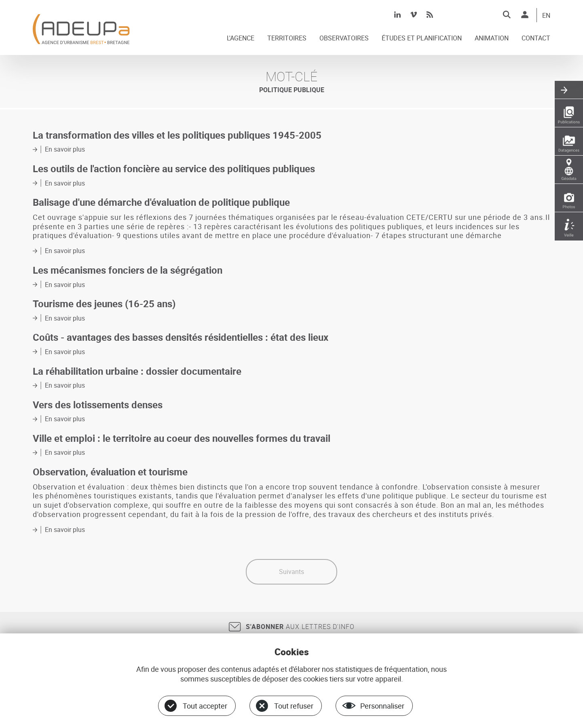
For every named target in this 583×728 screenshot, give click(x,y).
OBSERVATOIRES (344, 38)
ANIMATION (492, 38)
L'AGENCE (241, 38)
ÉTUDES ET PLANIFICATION (422, 38)
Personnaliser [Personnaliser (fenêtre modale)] (382, 706)
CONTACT (536, 38)
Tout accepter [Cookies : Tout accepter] (205, 706)
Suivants (291, 572)
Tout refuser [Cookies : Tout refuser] (294, 706)
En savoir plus (65, 149)
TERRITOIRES (287, 38)
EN (546, 16)
